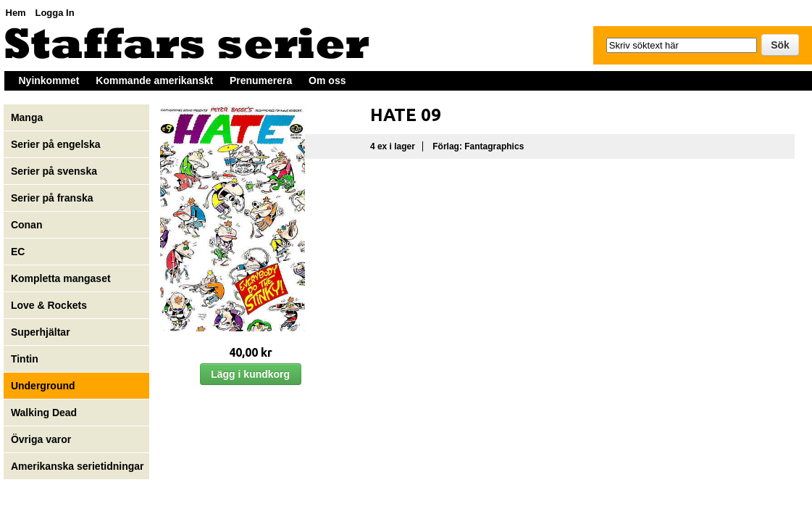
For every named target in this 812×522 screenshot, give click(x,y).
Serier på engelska (57, 144)
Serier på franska (52, 198)
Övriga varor (41, 439)
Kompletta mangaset (61, 278)
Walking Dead (44, 413)
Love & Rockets (49, 305)
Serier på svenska (55, 171)
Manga (28, 117)
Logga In (54, 13)
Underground (43, 386)
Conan (27, 225)
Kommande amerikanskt (154, 80)
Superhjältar (42, 332)
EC (18, 252)
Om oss (327, 80)
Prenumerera (261, 80)
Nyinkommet (49, 80)
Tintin (25, 359)
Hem (16, 13)
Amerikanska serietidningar (78, 466)
